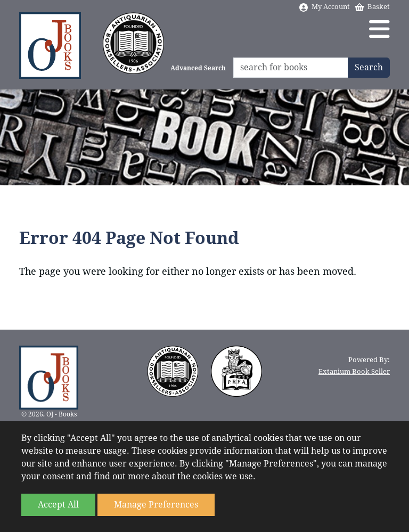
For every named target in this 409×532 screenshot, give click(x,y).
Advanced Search (198, 68)
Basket (372, 7)
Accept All (58, 505)
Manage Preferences (156, 505)
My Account (324, 7)
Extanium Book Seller (354, 371)
